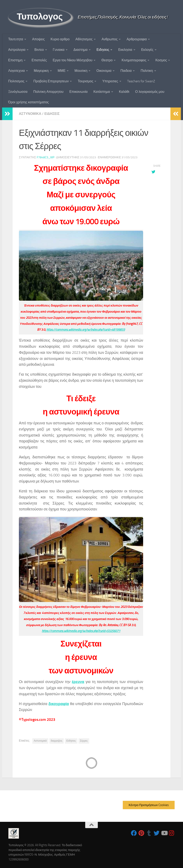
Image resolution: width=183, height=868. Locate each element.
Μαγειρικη (41, 71)
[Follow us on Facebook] (134, 833)
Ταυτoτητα (16, 39)
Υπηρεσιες (110, 81)
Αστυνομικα (30, 114)
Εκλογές (147, 50)
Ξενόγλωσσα (18, 92)
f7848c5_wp (46, 157)
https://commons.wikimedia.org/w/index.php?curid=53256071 (81, 631)
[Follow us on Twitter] (157, 833)
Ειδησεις (103, 50)
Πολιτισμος (16, 81)
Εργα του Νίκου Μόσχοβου (73, 60)
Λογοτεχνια (16, 71)
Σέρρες (84, 741)
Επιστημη (15, 60)
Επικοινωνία (78, 92)
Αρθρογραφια (137, 39)
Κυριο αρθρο (60, 39)
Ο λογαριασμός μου (150, 92)
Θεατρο (107, 60)
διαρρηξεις (57, 741)
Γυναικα (59, 50)
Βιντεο (39, 50)
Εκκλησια (125, 50)
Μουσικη (81, 71)
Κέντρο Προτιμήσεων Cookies (149, 805)
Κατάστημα (102, 92)
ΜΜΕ (62, 71)
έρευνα (78, 682)
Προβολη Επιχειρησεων (51, 81)
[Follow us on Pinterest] (141, 833)
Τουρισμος (85, 81)
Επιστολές (39, 60)
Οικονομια (104, 71)
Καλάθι (124, 92)
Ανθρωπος (110, 39)
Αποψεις (38, 39)
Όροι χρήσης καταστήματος (29, 102)
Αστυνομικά (40, 741)
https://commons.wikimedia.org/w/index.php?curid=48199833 (86, 330)
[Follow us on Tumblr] (149, 833)
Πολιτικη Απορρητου (48, 92)
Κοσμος (161, 60)
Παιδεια (126, 71)
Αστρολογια (17, 50)
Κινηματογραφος (134, 60)
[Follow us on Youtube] (164, 833)
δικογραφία (59, 704)
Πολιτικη (147, 71)
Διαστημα (80, 50)
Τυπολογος (40, 17)
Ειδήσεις (71, 741)
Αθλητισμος (84, 39)
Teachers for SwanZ (141, 81)
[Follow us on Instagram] (172, 833)
